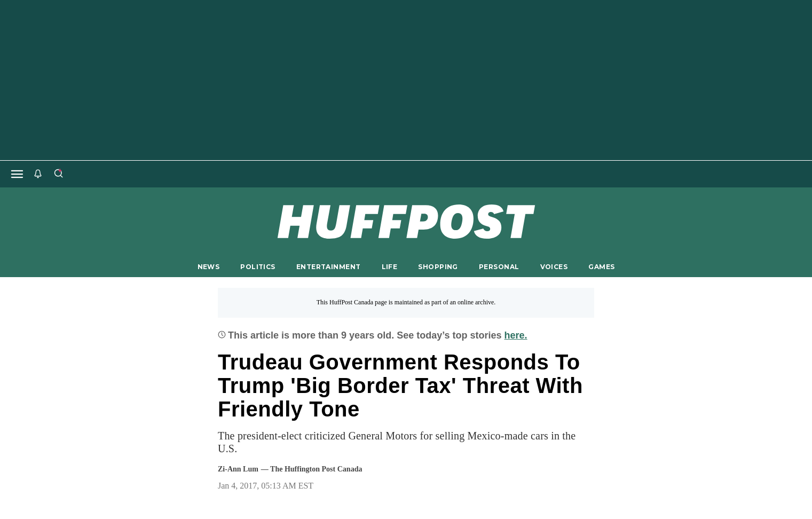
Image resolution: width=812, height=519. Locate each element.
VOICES (554, 267)
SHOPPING (438, 267)
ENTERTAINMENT (329, 267)
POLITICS (258, 267)
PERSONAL (499, 267)
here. (516, 335)
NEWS (209, 267)
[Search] (58, 174)
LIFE (390, 267)
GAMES (601, 267)
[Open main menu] (17, 174)
